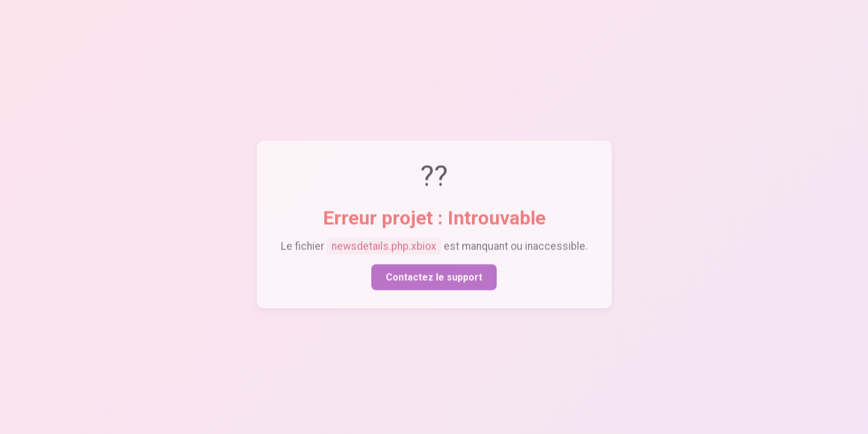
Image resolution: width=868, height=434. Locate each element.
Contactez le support (434, 279)
